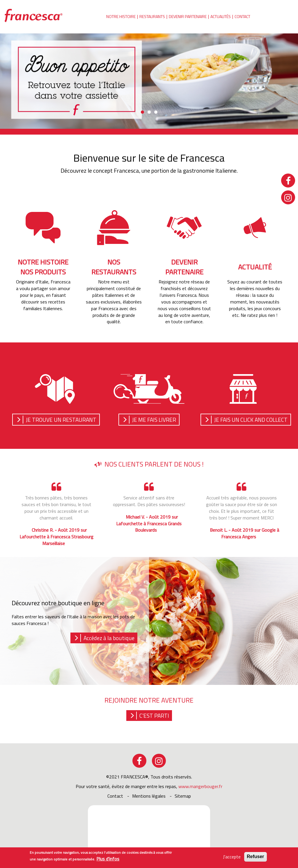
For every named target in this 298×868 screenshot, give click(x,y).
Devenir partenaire (188, 16)
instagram (159, 761)
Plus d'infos (108, 859)
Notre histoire (121, 16)
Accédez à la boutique (109, 638)
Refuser (256, 857)
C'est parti (154, 716)
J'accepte (232, 857)
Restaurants (152, 16)
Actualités (221, 16)
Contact (242, 16)
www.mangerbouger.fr (200, 786)
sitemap (183, 796)
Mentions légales (149, 796)
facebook (139, 761)
